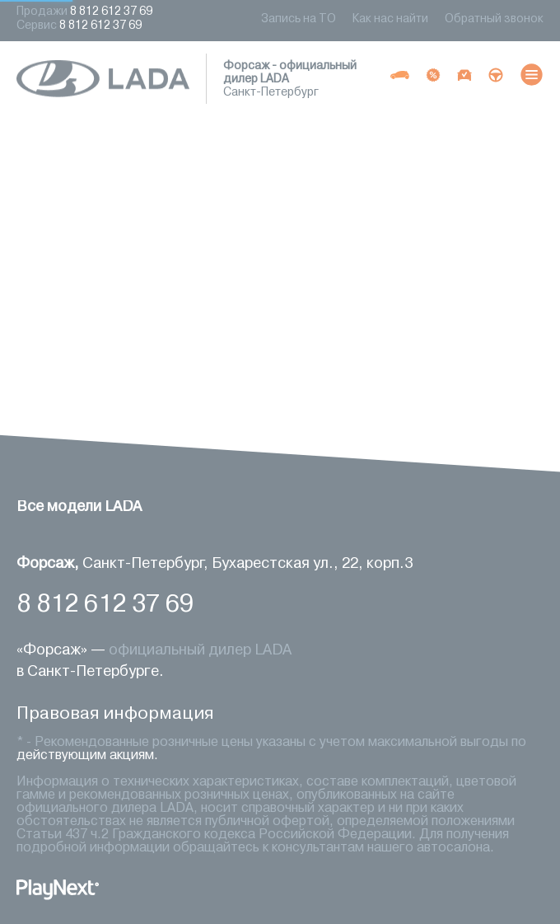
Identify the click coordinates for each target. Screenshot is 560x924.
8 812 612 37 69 (105, 605)
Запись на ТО (299, 19)
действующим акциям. (87, 756)
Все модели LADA (79, 507)
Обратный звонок (494, 19)
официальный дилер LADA (200, 650)
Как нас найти (390, 19)
